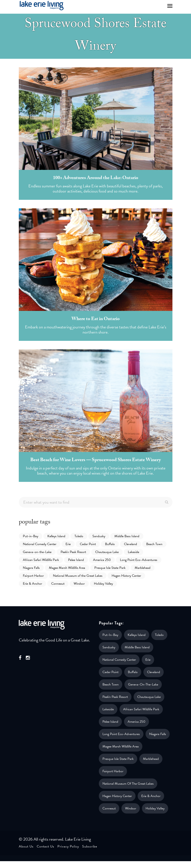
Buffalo (110, 544)
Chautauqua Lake (107, 552)
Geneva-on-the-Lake (37, 552)
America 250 (102, 560)
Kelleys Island (56, 536)
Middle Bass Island (127, 536)
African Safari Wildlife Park (41, 560)
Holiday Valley (103, 584)
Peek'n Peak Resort (73, 552)
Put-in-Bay (31, 536)
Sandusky (99, 536)
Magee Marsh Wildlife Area (67, 568)
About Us (26, 846)
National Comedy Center (40, 544)
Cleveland (130, 544)
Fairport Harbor (33, 576)
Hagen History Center (126, 576)
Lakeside (133, 552)
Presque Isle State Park (110, 568)
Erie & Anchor (32, 584)
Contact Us (45, 846)
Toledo (79, 536)
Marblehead (143, 568)
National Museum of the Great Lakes (78, 576)
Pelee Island (76, 560)
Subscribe (90, 846)
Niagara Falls (31, 568)
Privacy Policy (68, 846)
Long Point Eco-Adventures (139, 560)
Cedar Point (88, 544)
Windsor (79, 584)
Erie (68, 544)
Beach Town (154, 544)
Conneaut (58, 584)
